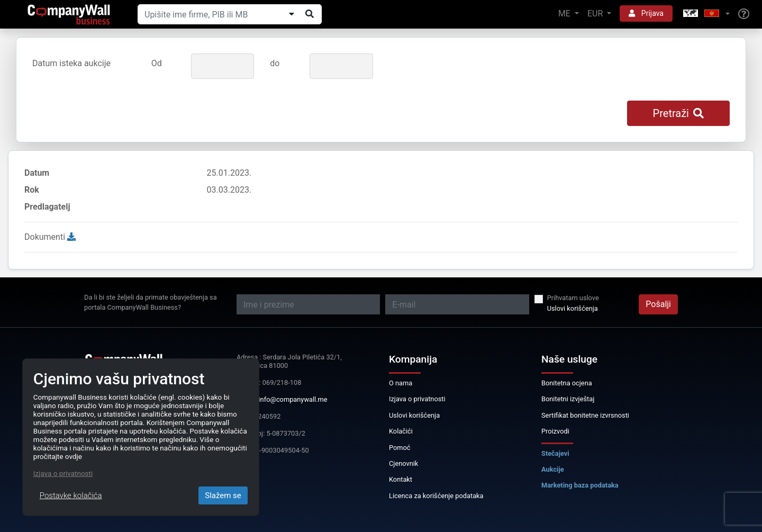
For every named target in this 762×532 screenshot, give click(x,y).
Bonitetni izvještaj (568, 399)
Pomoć (400, 448)
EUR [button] (596, 13)
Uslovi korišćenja (573, 308)
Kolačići (401, 431)
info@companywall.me (293, 399)
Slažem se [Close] (223, 495)
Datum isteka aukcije (71, 63)
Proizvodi (555, 431)
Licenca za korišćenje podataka (436, 496)
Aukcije (553, 469)
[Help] (744, 14)
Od (157, 63)
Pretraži (678, 113)
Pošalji (658, 304)
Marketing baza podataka (580, 485)
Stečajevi (555, 453)
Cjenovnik (403, 463)
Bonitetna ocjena (567, 383)
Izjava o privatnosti (417, 399)
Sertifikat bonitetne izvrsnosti (585, 415)
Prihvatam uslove (573, 298)
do (275, 63)
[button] (705, 14)
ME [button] (565, 13)
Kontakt (401, 479)
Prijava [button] (646, 13)
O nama (401, 383)
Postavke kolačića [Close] (71, 495)
